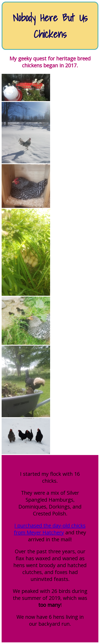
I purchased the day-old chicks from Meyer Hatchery (50, 529)
